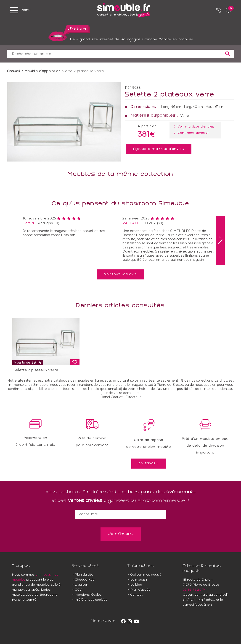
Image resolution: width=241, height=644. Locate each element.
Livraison (80, 584)
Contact (135, 594)
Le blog (135, 584)
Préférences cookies (89, 600)
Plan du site (82, 574)
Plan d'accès (139, 589)
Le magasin (138, 579)
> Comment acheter (192, 133)
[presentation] (220, 240)
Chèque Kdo (83, 579)
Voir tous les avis (120, 274)
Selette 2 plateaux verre (36, 370)
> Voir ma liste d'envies (195, 127)
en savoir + (149, 464)
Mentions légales (87, 594)
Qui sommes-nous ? (144, 574)
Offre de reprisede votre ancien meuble (149, 444)
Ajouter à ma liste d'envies (159, 149)
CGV (77, 589)
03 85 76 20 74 (194, 589)
